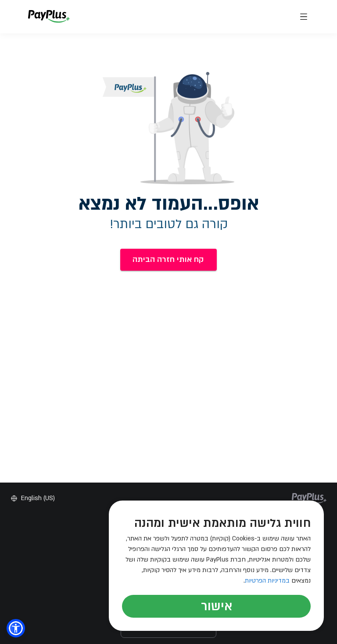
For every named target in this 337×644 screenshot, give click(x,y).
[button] (16, 628)
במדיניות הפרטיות (267, 581)
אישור (217, 606)
